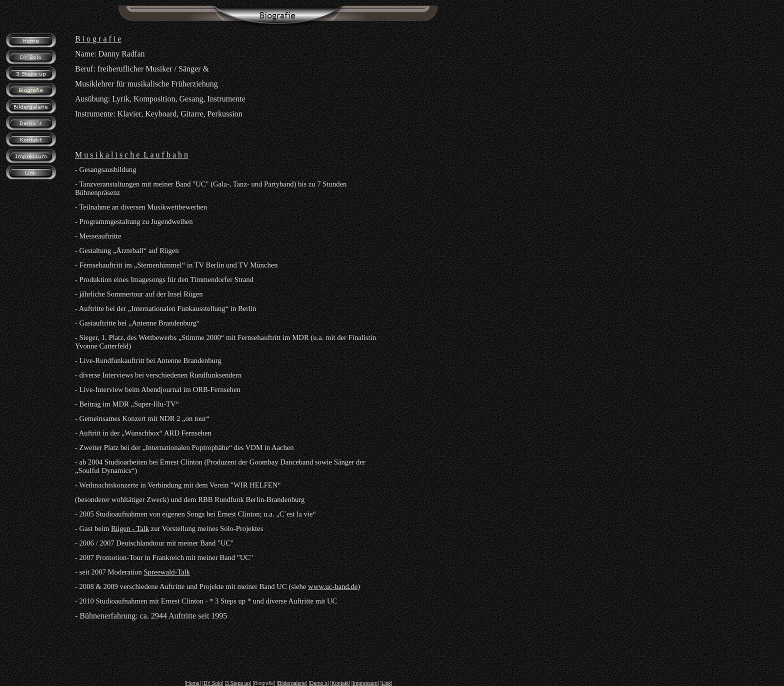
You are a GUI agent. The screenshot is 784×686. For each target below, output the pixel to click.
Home (193, 683)
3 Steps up (238, 683)
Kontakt (340, 683)
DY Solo (213, 683)
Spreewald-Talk (167, 572)
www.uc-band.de (333, 586)
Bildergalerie (292, 683)
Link (386, 683)
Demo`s (319, 683)
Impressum (365, 683)
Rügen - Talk (130, 528)
